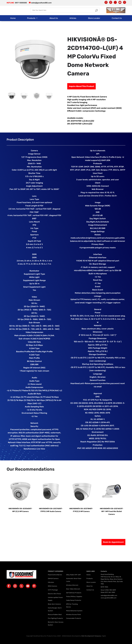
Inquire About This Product (81, 86)
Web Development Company (91, 636)
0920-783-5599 (111, 590)
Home (13, 18)
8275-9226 (104, 587)
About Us (54, 18)
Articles (73, 18)
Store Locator (94, 18)
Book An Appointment (113, 542)
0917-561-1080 (110, 592)
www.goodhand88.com (109, 598)
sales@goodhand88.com (109, 595)
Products (31, 18)
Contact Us (117, 18)
